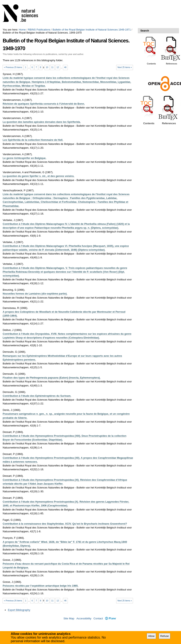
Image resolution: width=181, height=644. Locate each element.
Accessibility (84, 618)
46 (65, 67)
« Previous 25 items (13, 67)
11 (52, 67)
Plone (111, 618)
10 (47, 67)
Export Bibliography (19, 610)
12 (58, 67)
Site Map (69, 618)
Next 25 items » (125, 67)
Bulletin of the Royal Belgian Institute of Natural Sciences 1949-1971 (92, 30)
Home (22, 30)
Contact (98, 618)
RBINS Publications (39, 30)
